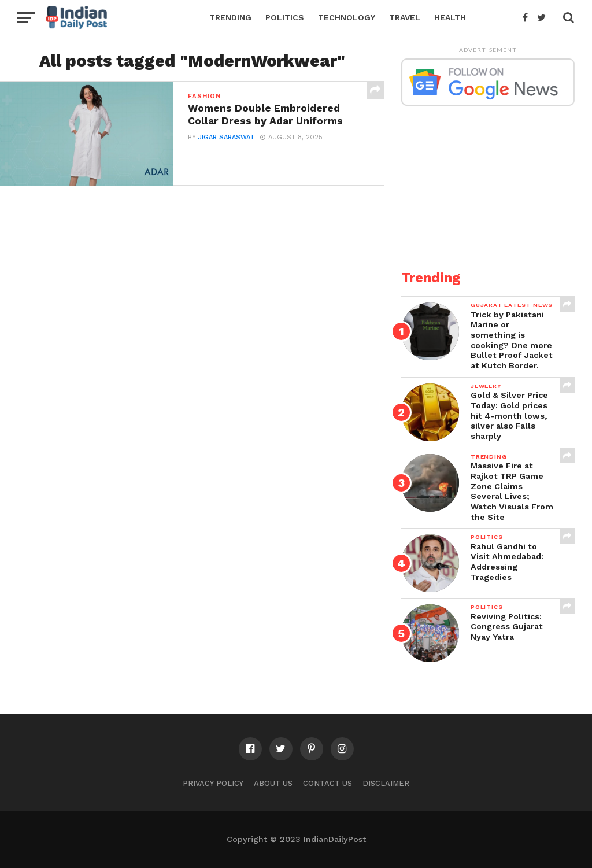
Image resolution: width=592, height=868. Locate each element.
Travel (405, 17)
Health (450, 17)
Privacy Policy (213, 783)
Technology (347, 17)
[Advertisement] (488, 181)
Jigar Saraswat (226, 137)
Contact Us (328, 783)
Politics (285, 17)
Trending (230, 17)
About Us (273, 783)
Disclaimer (386, 783)
